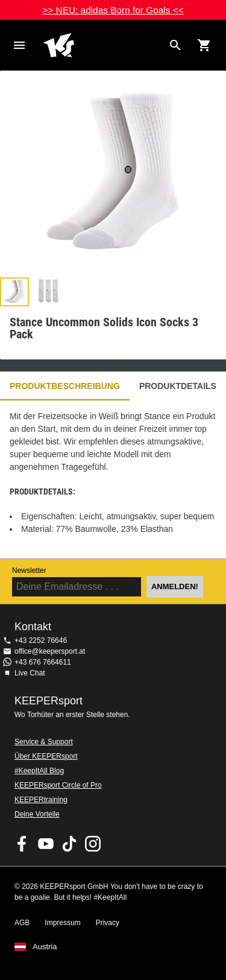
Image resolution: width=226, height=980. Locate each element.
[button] (14, 292)
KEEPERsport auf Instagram (93, 844)
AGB (22, 923)
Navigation (19, 45)
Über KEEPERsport (46, 756)
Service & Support (44, 742)
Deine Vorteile (37, 814)
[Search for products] (175, 45)
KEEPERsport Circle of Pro (58, 785)
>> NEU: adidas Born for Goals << (113, 10)
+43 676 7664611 (43, 662)
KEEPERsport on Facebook (22, 844)
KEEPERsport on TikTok (69, 844)
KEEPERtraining (41, 800)
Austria (45, 947)
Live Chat (30, 673)
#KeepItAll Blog (39, 771)
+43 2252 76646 (41, 640)
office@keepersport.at (50, 651)
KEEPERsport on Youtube (46, 844)
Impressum (62, 923)
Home (103, 45)
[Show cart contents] (204, 45)
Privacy (108, 923)
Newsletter (29, 571)
